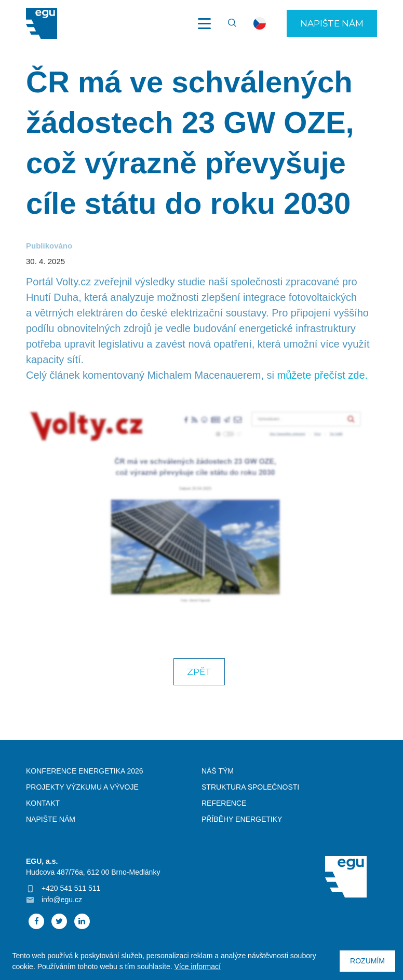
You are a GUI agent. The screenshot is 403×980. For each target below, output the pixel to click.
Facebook (36, 921)
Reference (224, 803)
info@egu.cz (62, 900)
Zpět (199, 672)
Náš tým (218, 771)
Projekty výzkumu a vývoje (82, 787)
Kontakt (43, 803)
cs (260, 23)
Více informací (197, 967)
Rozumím (367, 961)
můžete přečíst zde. (323, 375)
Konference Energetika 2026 (85, 771)
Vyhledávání (227, 23)
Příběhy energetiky (242, 819)
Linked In (82, 921)
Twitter (59, 921)
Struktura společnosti (250, 787)
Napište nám (332, 23)
